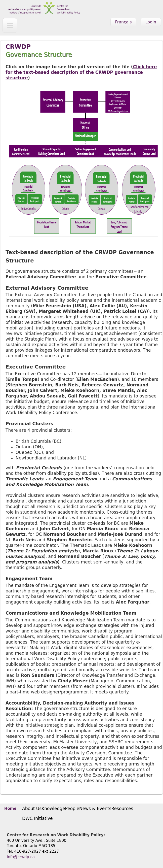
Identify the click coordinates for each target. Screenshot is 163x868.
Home (10, 809)
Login (151, 22)
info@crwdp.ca (21, 857)
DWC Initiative (37, 818)
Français (124, 22)
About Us (32, 809)
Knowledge (53, 809)
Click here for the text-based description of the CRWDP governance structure (81, 72)
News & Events (95, 809)
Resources (122, 809)
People (72, 809)
